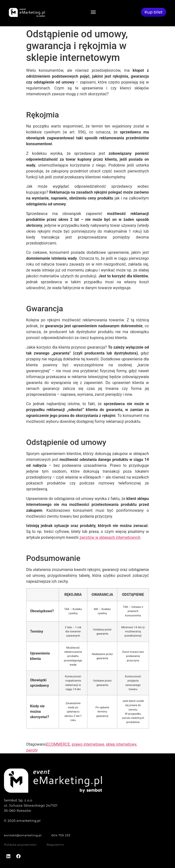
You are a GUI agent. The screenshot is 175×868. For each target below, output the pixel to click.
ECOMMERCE (58, 744)
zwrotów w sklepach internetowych (110, 537)
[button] (93, 12)
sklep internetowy (121, 744)
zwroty (32, 750)
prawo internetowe (88, 744)
